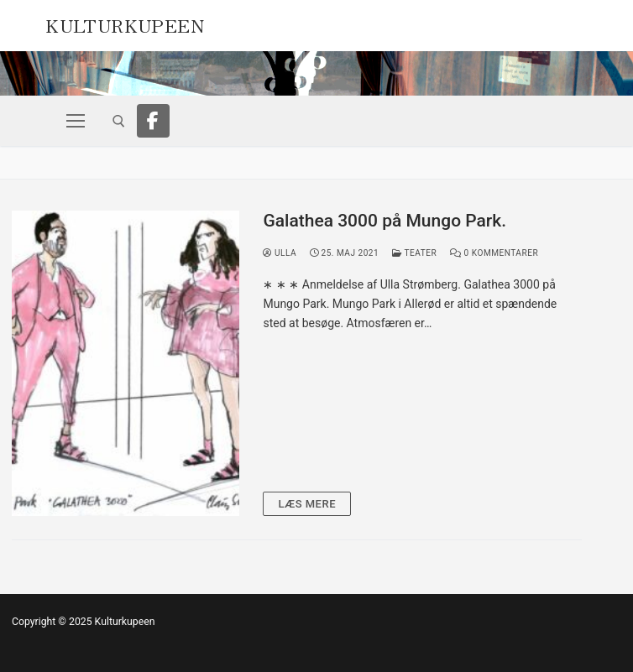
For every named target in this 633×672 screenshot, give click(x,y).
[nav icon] (76, 121)
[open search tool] (119, 121)
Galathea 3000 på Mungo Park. (385, 221)
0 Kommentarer (494, 253)
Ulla (280, 253)
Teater (414, 253)
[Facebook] (154, 121)
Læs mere (307, 504)
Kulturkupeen (125, 23)
